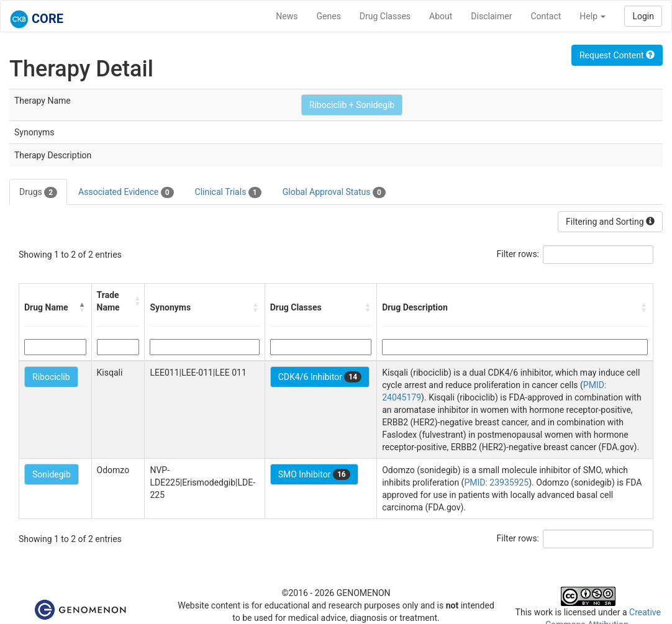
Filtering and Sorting (610, 222)
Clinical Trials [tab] (228, 192)
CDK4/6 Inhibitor (320, 377)
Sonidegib (52, 474)
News (287, 16)
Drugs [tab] (38, 192)
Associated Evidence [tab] (126, 192)
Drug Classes (385, 16)
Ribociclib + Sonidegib (352, 105)
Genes (329, 16)
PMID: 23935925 (496, 482)
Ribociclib (51, 377)
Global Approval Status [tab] (334, 192)
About (441, 16)
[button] (83, 307)
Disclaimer (491, 16)
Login (643, 16)
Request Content (617, 55)
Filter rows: (518, 254)
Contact (546, 16)
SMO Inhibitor (314, 474)
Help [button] (593, 16)
